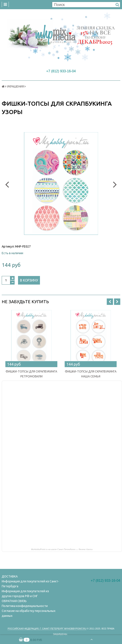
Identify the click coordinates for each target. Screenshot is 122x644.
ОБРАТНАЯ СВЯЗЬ (14, 601)
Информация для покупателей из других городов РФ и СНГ (25, 594)
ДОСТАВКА (10, 576)
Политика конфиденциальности (25, 606)
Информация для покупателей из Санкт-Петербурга (30, 584)
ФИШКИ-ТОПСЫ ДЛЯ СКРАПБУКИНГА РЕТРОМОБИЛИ (31, 374)
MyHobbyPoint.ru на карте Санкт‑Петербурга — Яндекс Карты (62, 549)
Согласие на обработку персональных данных (29, 613)
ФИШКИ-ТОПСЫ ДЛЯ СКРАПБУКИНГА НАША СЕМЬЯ (91, 374)
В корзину (29, 280)
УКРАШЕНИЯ (15, 86)
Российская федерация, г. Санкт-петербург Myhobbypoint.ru (47, 629)
